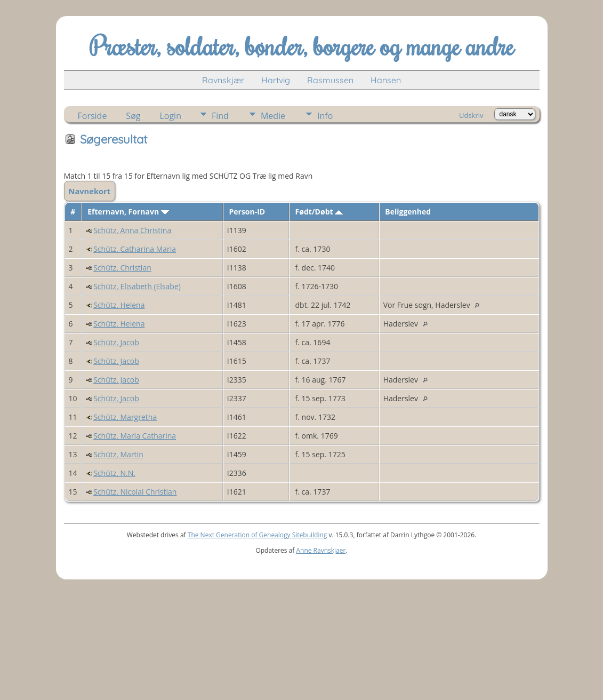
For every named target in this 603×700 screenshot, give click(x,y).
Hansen (386, 80)
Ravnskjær (223, 80)
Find (220, 116)
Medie (273, 116)
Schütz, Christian (122, 268)
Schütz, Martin (118, 454)
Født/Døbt (319, 212)
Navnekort (90, 191)
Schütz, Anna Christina (132, 230)
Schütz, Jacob (116, 342)
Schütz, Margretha (125, 417)
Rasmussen (330, 80)
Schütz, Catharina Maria (135, 249)
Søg (133, 116)
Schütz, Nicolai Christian (135, 492)
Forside (93, 116)
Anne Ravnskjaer (321, 550)
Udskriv (471, 115)
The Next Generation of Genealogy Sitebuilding (258, 535)
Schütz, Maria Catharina (135, 436)
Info (325, 116)
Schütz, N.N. (114, 473)
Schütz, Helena (119, 305)
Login (170, 116)
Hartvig (276, 80)
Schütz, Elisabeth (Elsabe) (137, 286)
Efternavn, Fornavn (128, 212)
